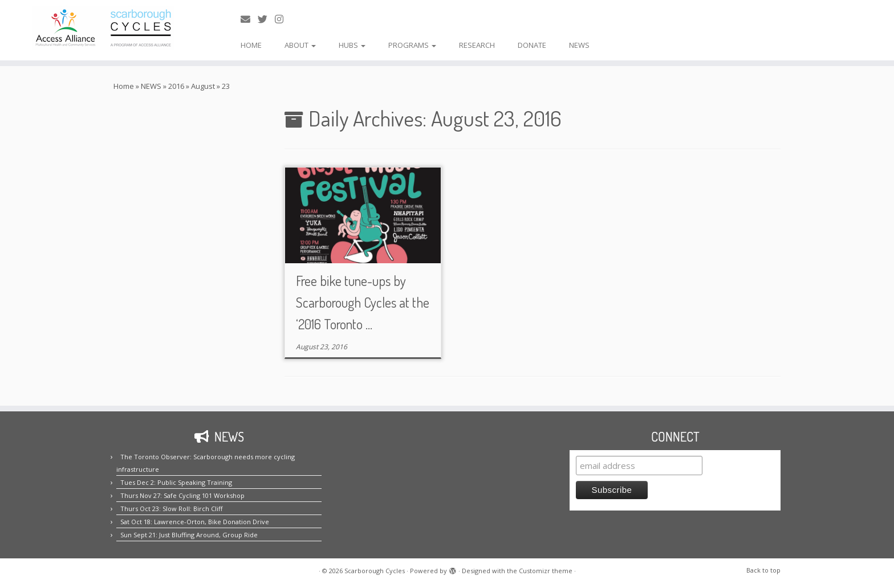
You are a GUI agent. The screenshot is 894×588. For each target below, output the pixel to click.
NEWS (579, 45)
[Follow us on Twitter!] (266, 19)
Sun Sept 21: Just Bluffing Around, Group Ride (189, 535)
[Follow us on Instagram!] (283, 19)
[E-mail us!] (249, 19)
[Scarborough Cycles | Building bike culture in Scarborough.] (103, 28)
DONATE (532, 45)
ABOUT (300, 45)
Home (124, 86)
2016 (176, 86)
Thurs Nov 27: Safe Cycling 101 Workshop (182, 495)
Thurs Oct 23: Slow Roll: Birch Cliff (171, 509)
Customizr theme (546, 571)
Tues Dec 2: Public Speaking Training (176, 482)
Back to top (763, 570)
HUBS (352, 45)
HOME (251, 45)
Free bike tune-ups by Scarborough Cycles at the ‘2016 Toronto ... (363, 302)
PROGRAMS (412, 45)
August (203, 86)
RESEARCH (477, 45)
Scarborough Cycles (375, 571)
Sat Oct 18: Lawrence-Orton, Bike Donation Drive (195, 522)
